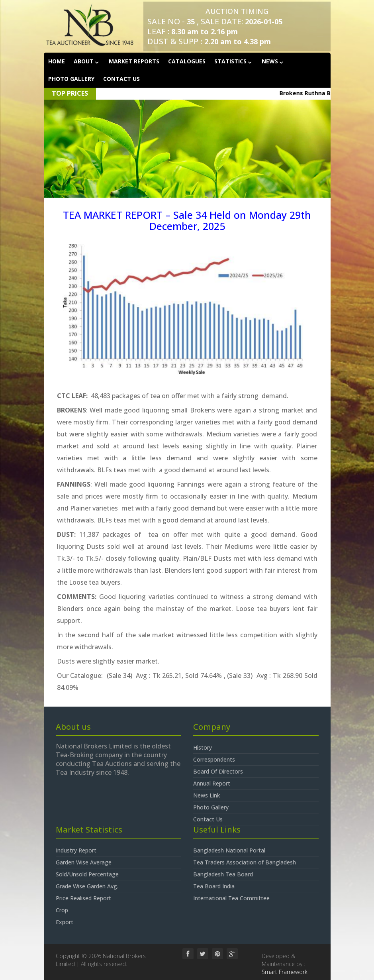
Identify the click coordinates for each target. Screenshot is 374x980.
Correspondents (214, 759)
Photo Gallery (71, 79)
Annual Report (212, 783)
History (203, 747)
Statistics (231, 61)
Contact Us (121, 79)
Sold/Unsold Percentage (87, 874)
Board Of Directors (218, 771)
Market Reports (134, 61)
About (84, 61)
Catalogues (187, 61)
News (271, 61)
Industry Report (76, 850)
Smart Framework (285, 972)
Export (65, 922)
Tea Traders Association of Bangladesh (245, 862)
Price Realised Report (83, 898)
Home (57, 61)
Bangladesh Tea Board (223, 874)
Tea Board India (214, 886)
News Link (207, 795)
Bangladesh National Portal (229, 850)
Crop (62, 910)
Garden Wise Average (84, 862)
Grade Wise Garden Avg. (87, 886)
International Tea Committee (231, 898)
